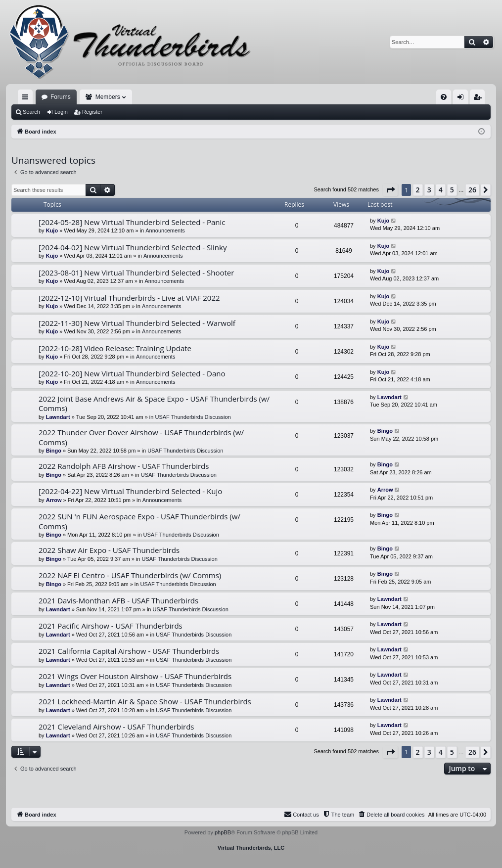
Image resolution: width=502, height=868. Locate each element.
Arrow (54, 500)
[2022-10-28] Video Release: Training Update (115, 348)
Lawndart (58, 417)
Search (31, 112)
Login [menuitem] (463, 99)
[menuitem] (444, 97)
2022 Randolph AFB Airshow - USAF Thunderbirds (124, 466)
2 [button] (418, 190)
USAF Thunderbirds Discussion (193, 417)
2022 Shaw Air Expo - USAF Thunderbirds (109, 550)
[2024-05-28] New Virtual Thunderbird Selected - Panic (132, 222)
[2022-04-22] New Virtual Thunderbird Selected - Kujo (130, 491)
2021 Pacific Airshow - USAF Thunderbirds (111, 626)
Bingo (54, 451)
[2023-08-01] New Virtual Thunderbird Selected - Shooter (136, 273)
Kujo (52, 230)
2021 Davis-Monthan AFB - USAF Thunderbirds (118, 600)
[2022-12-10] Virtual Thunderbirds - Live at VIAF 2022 (129, 298)
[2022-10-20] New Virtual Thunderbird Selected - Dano (132, 373)
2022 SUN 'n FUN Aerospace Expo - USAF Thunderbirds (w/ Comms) (139, 521)
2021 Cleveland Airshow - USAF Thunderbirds (116, 727)
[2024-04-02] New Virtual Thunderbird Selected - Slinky (133, 247)
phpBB (223, 832)
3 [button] (429, 190)
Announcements (165, 230)
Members (108, 97)
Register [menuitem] (479, 99)
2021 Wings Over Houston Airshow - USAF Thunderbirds (135, 676)
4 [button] (441, 190)
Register (92, 112)
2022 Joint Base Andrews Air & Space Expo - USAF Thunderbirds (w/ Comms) (154, 403)
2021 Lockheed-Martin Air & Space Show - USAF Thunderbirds (145, 701)
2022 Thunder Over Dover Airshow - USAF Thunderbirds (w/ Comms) (141, 437)
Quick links (27, 99)
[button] (390, 190)
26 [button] (472, 190)
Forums (61, 97)
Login (61, 112)
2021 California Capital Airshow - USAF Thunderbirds (129, 651)
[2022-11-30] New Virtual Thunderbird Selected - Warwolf (137, 323)
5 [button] (452, 190)
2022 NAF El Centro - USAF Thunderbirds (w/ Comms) (130, 575)
